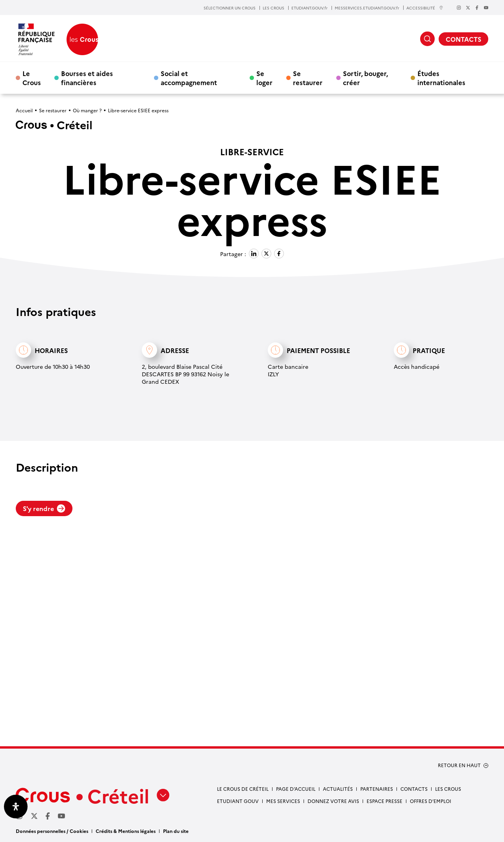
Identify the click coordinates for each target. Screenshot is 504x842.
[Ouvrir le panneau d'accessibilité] (16, 807)
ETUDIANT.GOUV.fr (309, 8)
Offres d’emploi (431, 801)
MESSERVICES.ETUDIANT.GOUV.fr (367, 8)
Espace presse (384, 801)
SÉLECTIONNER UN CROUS (230, 8)
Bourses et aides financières (87, 78)
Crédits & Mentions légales (126, 831)
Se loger (264, 78)
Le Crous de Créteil (243, 789)
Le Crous (32, 78)
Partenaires (377, 789)
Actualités (338, 789)
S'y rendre (44, 508)
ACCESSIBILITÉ (425, 8)
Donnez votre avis (333, 801)
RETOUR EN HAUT (459, 765)
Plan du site (176, 831)
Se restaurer (308, 78)
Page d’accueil (296, 789)
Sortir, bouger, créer (365, 78)
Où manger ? (87, 110)
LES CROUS (273, 8)
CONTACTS (463, 39)
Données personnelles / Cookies (52, 831)
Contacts (414, 789)
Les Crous (448, 789)
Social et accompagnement (189, 78)
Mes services (283, 801)
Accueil (24, 110)
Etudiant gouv (238, 801)
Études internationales (441, 78)
